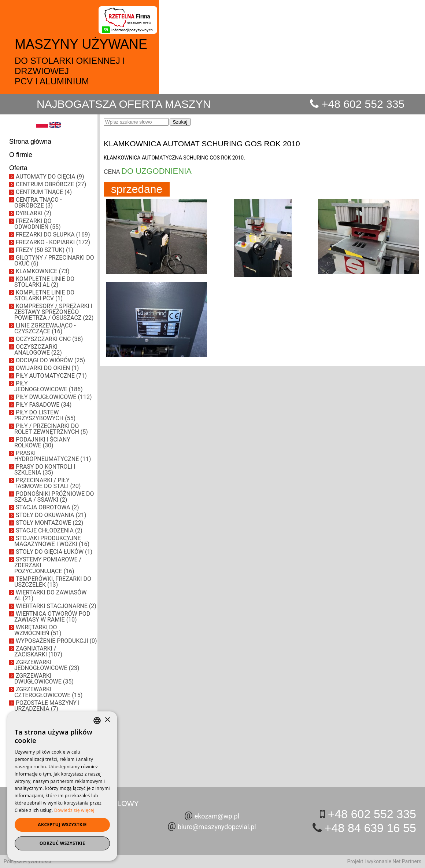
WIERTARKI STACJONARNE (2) (56, 606)
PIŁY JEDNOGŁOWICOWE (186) (49, 386)
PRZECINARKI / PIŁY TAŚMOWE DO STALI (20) (47, 483)
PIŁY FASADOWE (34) (44, 405)
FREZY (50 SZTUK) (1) (45, 250)
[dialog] (62, 786)
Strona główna (30, 142)
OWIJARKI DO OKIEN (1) (47, 368)
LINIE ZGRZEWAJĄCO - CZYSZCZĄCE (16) (45, 328)
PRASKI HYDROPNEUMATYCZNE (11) (53, 456)
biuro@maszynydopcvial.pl (217, 827)
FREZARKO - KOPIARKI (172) (53, 242)
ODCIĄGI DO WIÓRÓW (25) (50, 360)
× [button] (107, 720)
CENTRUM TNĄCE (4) (44, 192)
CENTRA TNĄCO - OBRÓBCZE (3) (38, 203)
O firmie (21, 155)
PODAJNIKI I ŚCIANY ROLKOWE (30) (42, 442)
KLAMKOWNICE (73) (42, 271)
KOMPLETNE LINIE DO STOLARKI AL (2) (44, 282)
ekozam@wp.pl (217, 816)
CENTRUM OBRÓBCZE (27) (51, 184)
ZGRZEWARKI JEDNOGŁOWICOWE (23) (47, 665)
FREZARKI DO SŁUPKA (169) (53, 235)
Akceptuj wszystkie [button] (62, 825)
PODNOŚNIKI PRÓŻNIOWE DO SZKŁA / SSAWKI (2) (54, 497)
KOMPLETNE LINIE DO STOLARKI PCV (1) (44, 295)
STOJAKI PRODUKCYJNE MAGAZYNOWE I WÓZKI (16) (52, 541)
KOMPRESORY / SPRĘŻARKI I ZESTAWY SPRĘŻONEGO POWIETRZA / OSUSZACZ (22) (54, 312)
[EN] (55, 126)
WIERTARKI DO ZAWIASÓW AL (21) (50, 595)
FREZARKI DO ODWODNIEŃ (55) (37, 224)
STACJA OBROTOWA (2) (47, 507)
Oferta (18, 168)
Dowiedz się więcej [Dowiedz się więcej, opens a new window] (74, 810)
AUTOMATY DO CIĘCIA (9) (50, 177)
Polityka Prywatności (27, 861)
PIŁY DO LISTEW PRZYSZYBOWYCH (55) (45, 415)
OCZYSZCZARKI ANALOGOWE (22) (38, 350)
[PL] (42, 126)
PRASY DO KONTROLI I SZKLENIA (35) (45, 470)
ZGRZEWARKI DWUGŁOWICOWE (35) (44, 679)
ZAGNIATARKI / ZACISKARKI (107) (38, 651)
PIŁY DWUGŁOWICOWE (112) (54, 397)
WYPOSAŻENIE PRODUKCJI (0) (56, 641)
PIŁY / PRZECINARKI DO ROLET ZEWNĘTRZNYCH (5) (51, 429)
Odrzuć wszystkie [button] (62, 843)
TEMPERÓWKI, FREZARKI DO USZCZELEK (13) (53, 582)
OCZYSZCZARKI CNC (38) (49, 339)
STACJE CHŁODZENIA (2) (49, 530)
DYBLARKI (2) (34, 213)
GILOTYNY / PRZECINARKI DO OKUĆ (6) (54, 261)
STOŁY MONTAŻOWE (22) (49, 523)
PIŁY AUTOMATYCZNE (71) (51, 376)
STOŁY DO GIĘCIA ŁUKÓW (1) (54, 552)
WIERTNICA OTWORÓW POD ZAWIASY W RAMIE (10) (52, 617)
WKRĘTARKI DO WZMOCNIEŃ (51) (38, 630)
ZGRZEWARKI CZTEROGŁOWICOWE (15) (48, 692)
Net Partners (407, 861)
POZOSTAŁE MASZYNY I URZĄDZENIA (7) (47, 706)
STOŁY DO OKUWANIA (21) (51, 515)
